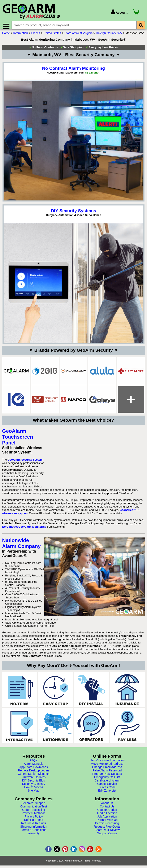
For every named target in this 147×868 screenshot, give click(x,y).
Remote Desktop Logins (34, 774)
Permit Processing (107, 826)
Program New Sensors (107, 777)
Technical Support (34, 806)
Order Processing (34, 813)
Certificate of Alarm (107, 784)
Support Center (107, 836)
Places (36, 36)
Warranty (34, 836)
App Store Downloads (34, 770)
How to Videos (34, 790)
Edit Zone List (107, 794)
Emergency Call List (107, 780)
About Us (107, 806)
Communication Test (34, 810)
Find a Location (107, 816)
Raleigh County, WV (109, 36)
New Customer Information (107, 763)
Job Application (107, 820)
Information (21, 36)
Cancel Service (107, 787)
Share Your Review (107, 833)
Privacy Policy (34, 820)
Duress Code (107, 790)
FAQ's (34, 763)
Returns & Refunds (34, 826)
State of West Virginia (78, 36)
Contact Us (107, 810)
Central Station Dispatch (34, 777)
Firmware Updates (34, 780)
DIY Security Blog (34, 784)
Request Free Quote (107, 830)
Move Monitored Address (107, 767)
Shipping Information (34, 830)
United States (52, 36)
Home (6, 36)
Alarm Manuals (34, 767)
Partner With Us (107, 823)
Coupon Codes (107, 813)
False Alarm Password (107, 774)
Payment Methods (34, 816)
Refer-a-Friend (34, 823)
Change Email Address (107, 770)
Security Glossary (34, 787)
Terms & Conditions (34, 833)
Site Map (34, 794)
